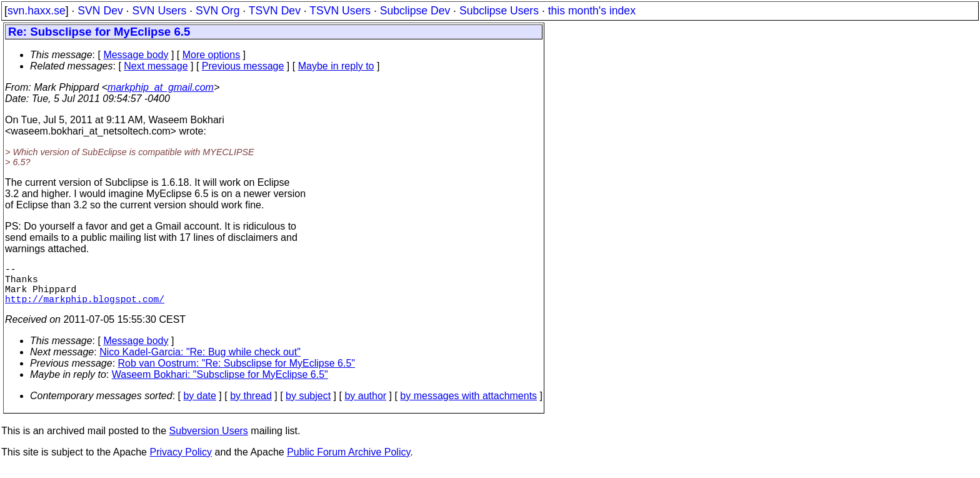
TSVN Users (340, 11)
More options (212, 55)
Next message (156, 66)
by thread (251, 406)
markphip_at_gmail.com (161, 87)
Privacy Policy (181, 462)
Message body (136, 55)
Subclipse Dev (415, 11)
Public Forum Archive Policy (348, 462)
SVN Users (159, 11)
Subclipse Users (499, 11)
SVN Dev (100, 11)
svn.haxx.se (37, 11)
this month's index (592, 11)
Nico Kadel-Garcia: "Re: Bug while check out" (200, 362)
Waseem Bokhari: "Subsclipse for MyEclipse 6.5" (220, 384)
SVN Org (217, 11)
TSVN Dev (275, 11)
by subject (308, 406)
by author (365, 406)
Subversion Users (209, 441)
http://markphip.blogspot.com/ (85, 308)
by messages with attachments (468, 406)
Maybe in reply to (336, 66)
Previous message (243, 66)
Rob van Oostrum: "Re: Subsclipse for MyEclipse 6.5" (237, 373)
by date (199, 406)
